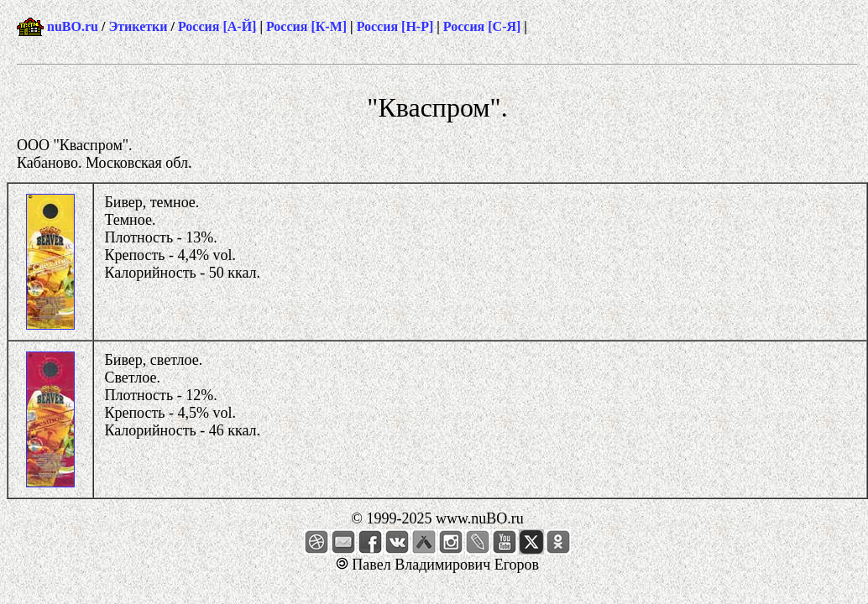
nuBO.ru (73, 26)
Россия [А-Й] (217, 26)
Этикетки (138, 26)
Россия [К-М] (306, 26)
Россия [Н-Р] (395, 26)
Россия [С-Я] (482, 26)
